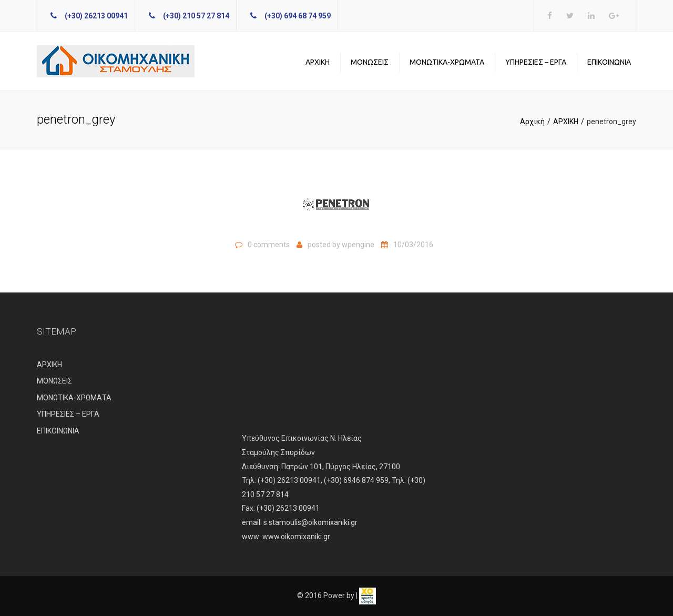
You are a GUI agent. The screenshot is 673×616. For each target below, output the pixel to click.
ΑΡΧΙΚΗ (318, 62)
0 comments (269, 245)
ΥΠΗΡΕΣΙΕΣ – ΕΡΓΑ (536, 62)
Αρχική (532, 122)
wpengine (358, 245)
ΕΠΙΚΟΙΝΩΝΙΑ (609, 62)
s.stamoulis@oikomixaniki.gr (310, 522)
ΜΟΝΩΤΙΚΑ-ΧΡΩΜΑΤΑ (447, 62)
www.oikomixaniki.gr (296, 537)
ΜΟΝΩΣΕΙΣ (370, 62)
